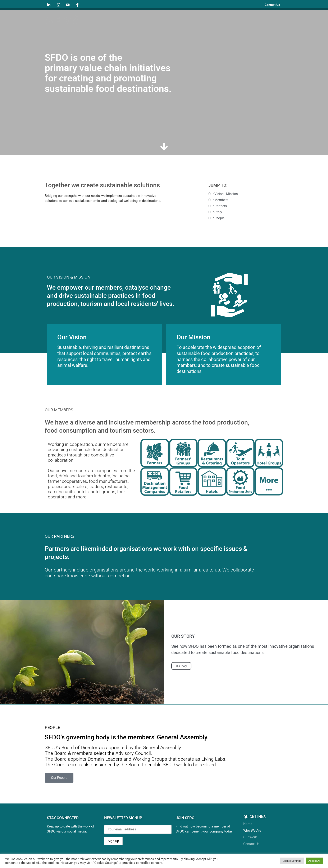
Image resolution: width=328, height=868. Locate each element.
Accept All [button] (314, 861)
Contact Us (271, 5)
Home (176, 19)
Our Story (181, 667)
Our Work (234, 19)
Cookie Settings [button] (292, 861)
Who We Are (202, 19)
